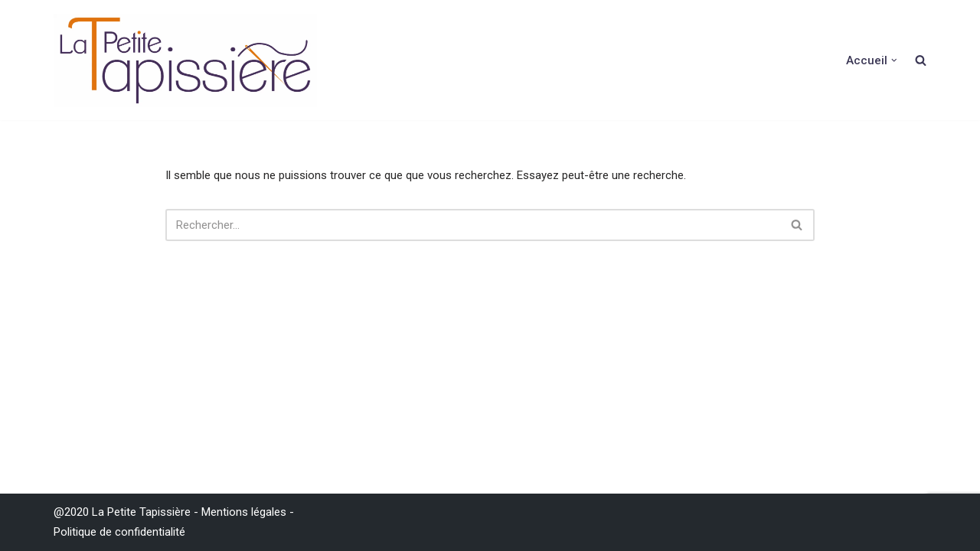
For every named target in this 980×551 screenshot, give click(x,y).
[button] (894, 60)
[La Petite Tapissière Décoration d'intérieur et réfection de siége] (185, 60)
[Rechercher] (473, 225)
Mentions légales (244, 512)
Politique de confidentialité (119, 532)
